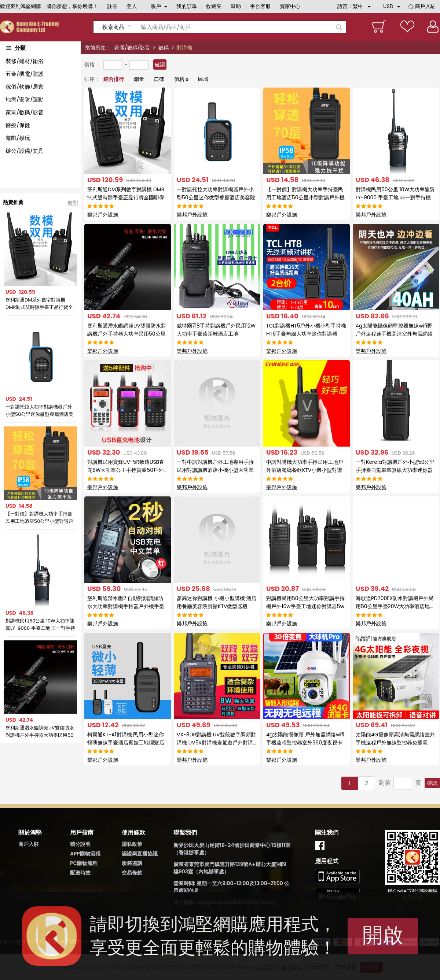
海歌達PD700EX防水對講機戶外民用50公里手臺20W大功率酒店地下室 (395, 606)
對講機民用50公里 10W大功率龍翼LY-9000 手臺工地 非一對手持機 (40, 625)
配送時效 (80, 873)
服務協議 (132, 863)
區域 (203, 79)
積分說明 (80, 844)
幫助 (236, 6)
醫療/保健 (18, 125)
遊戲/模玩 (18, 138)
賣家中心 (290, 6)
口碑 (159, 79)
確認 (160, 64)
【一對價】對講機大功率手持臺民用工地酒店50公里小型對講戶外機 (39, 518)
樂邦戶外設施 (103, 215)
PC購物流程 (84, 863)
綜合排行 (114, 79)
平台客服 (260, 6)
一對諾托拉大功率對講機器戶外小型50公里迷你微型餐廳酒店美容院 (39, 411)
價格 (179, 79)
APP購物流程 (85, 854)
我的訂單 (187, 6)
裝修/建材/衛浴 (25, 61)
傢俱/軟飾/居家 (25, 87)
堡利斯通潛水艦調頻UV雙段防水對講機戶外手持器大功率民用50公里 (40, 732)
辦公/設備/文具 (25, 151)
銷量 (139, 79)
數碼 (164, 48)
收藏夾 (214, 6)
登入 (132, 6)
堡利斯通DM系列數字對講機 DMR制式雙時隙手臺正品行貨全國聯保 (39, 304)
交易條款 (132, 873)
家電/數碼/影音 (132, 48)
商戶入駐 (425, 6)
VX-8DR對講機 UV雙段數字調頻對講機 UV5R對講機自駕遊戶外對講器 (216, 743)
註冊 (112, 6)
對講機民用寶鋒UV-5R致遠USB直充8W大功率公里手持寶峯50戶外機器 (126, 470)
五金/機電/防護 (25, 74)
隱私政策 (132, 844)
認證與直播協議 (140, 854)
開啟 (383, 935)
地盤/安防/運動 (25, 99)
